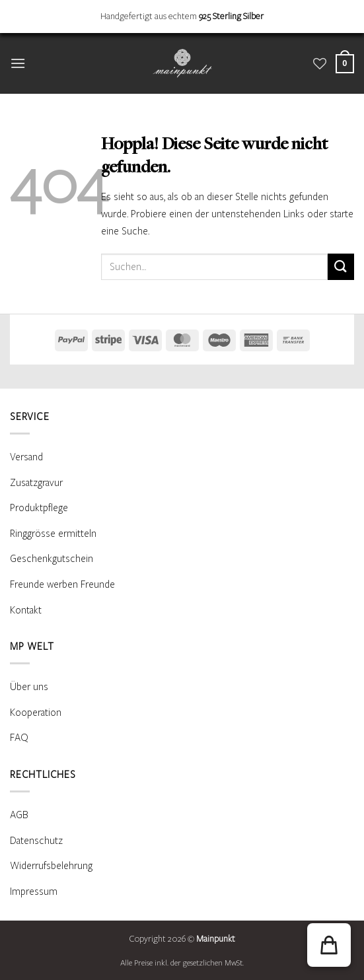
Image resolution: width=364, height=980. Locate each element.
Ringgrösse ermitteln (53, 534)
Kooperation (36, 713)
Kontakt (26, 610)
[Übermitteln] (341, 266)
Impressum (34, 892)
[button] (18, 63)
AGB (19, 815)
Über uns (29, 687)
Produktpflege (39, 508)
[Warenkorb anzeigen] (345, 64)
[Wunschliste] (320, 63)
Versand (26, 457)
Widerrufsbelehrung (51, 866)
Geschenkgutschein (52, 559)
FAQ (19, 738)
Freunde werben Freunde (62, 584)
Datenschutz (36, 841)
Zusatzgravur (36, 483)
